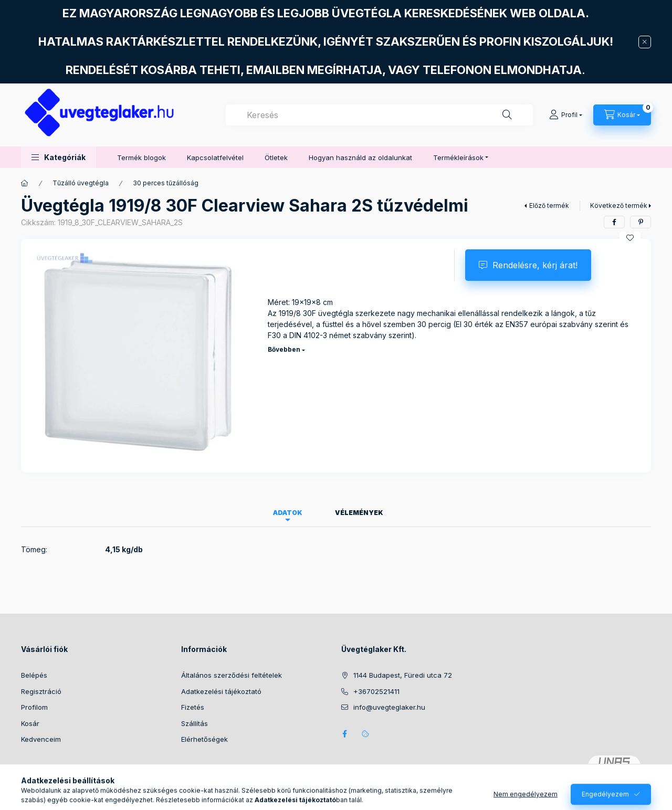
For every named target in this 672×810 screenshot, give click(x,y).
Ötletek (276, 157)
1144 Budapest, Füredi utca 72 (403, 675)
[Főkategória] (25, 183)
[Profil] (566, 115)
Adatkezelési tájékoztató (221, 691)
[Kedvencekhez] (630, 238)
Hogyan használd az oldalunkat (360, 157)
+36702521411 (376, 691)
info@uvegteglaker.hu (389, 707)
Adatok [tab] (288, 513)
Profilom (34, 707)
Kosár (30, 723)
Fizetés (193, 707)
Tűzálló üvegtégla (81, 183)
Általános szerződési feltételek (232, 675)
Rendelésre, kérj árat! (535, 265)
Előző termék (549, 206)
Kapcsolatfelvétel (215, 157)
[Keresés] (507, 115)
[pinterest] (640, 222)
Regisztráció (41, 691)
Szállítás (195, 723)
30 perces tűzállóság (166, 183)
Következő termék (619, 206)
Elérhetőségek (204, 739)
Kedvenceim (41, 739)
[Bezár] (645, 42)
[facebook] (614, 222)
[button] (59, 157)
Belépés (34, 675)
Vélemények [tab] (359, 513)
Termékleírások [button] (458, 157)
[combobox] (379, 115)
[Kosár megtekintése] (622, 115)
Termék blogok (141, 157)
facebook (344, 734)
